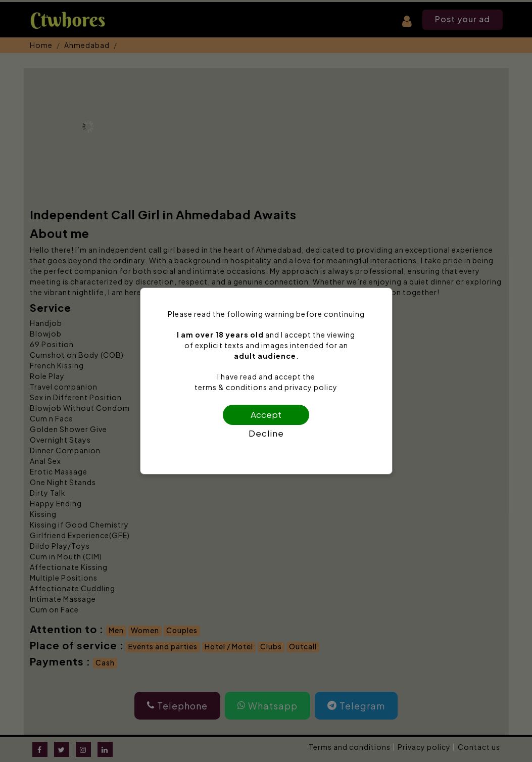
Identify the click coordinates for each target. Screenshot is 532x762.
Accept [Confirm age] (266, 414)
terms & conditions (231, 387)
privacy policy (311, 387)
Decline (266, 433)
